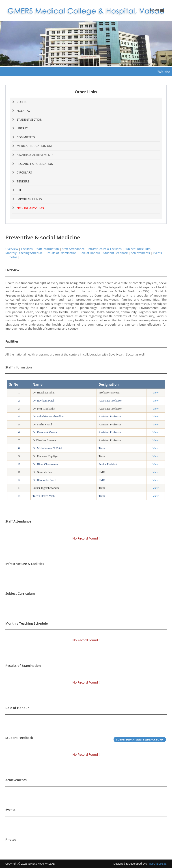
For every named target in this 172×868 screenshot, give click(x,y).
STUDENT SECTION (30, 119)
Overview (12, 249)
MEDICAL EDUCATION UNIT (35, 146)
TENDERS (23, 181)
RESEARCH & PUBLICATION (35, 164)
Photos (13, 257)
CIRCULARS (24, 172)
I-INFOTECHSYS (157, 864)
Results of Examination (61, 253)
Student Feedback (116, 253)
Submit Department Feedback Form (140, 739)
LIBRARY (22, 128)
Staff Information (47, 249)
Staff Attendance (73, 249)
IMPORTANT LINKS (29, 199)
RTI (19, 190)
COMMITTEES (26, 137)
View (156, 392)
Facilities (27, 249)
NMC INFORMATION (30, 208)
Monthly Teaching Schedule (24, 253)
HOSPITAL (24, 111)
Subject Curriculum (138, 249)
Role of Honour (90, 253)
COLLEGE (23, 102)
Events (157, 253)
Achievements (140, 253)
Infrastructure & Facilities (105, 249)
